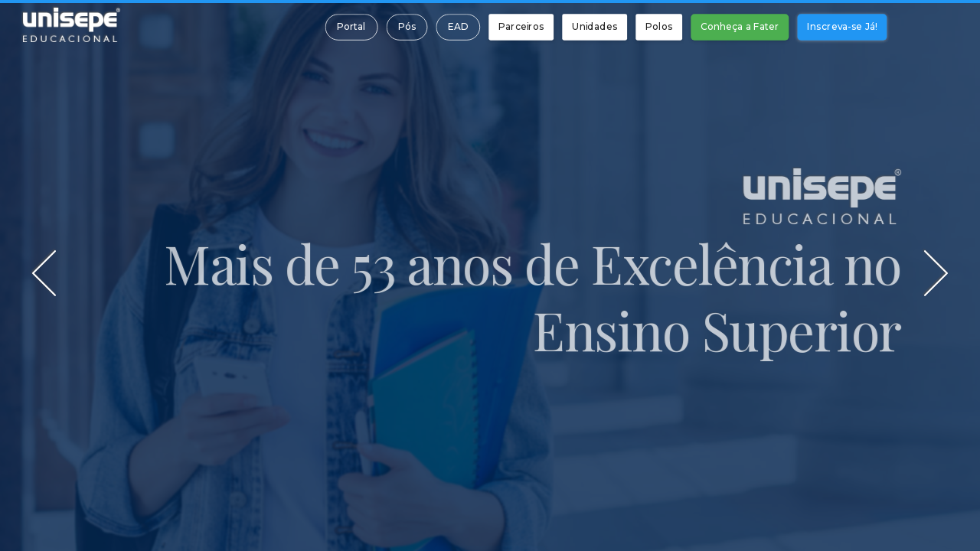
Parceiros (521, 26)
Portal (351, 26)
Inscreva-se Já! (842, 26)
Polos (659, 26)
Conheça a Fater (740, 26)
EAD (458, 26)
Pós (407, 26)
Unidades (595, 26)
